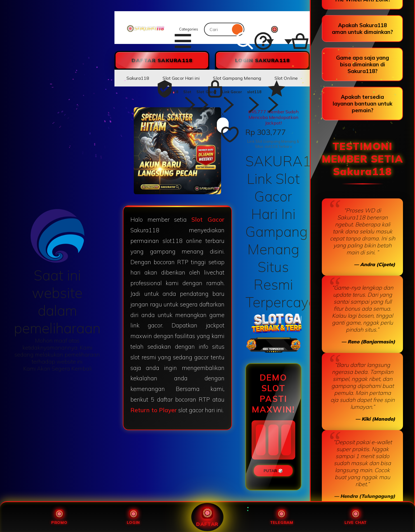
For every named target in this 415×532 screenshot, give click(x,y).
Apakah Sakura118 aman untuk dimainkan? (362, 29)
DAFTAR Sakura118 (162, 60)
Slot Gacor (207, 92)
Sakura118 (168, 92)
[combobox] (217, 29)
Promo (59, 517)
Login (133, 517)
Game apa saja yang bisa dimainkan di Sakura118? (363, 64)
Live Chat (356, 517)
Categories (185, 29)
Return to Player (154, 410)
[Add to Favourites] (223, 125)
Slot (187, 92)
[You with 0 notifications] (277, 29)
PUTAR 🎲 (273, 471)
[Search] (237, 29)
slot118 (254, 92)
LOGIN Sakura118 (262, 60)
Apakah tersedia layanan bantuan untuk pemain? (363, 104)
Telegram (282, 517)
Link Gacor (232, 92)
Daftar (207, 517)
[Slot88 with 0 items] (293, 29)
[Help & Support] (259, 29)
